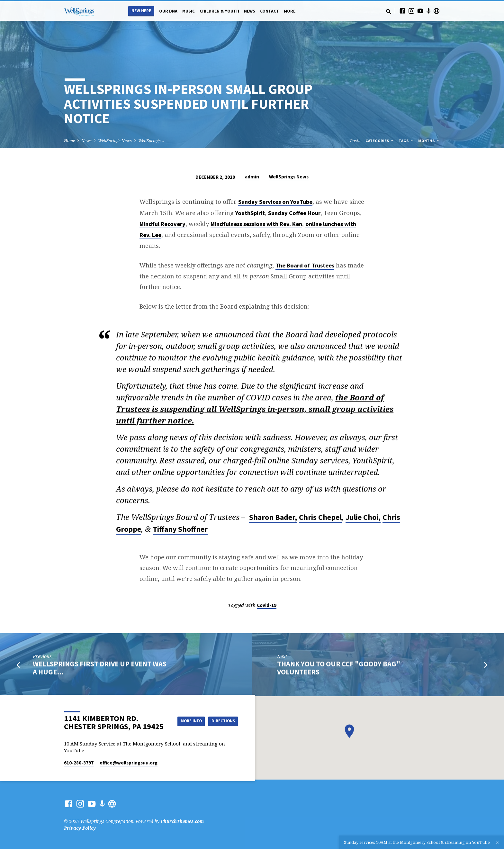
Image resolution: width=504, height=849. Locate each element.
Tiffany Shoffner (180, 532)
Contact (270, 11)
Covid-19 (267, 605)
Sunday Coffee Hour (294, 213)
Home (69, 141)
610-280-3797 (79, 763)
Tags (406, 141)
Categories (380, 141)
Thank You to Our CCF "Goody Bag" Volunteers (339, 668)
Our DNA (168, 11)
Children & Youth (219, 11)
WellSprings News (115, 141)
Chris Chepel (320, 520)
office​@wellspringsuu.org (129, 763)
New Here (141, 11)
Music (189, 11)
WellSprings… (151, 141)
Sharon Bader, (273, 520)
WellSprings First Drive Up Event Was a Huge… (100, 668)
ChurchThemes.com (182, 821)
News (250, 11)
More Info (222, 714)
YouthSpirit (250, 213)
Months (429, 141)
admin (252, 177)
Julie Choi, (363, 520)
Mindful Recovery (162, 224)
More (290, 11)
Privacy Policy (80, 828)
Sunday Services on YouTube (275, 202)
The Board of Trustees (305, 265)
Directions (222, 727)
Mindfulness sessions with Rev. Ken (256, 224)
